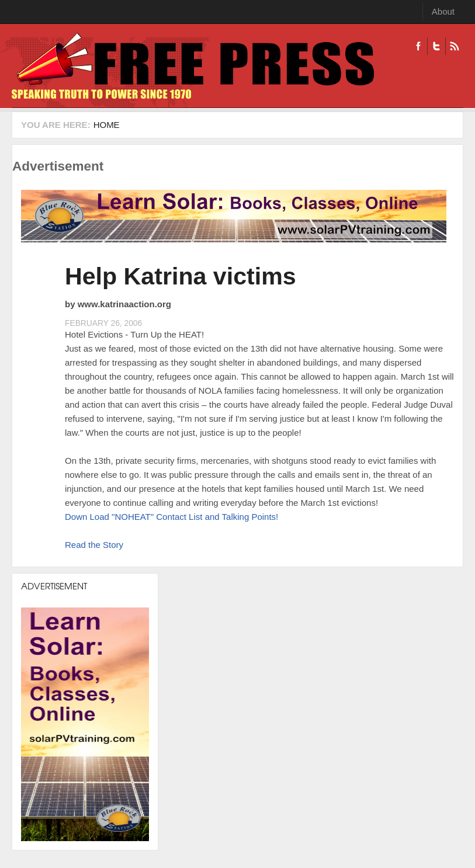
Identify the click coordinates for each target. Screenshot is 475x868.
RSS (454, 46)
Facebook (418, 46)
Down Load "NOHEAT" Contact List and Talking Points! (171, 517)
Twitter (436, 46)
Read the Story (94, 545)
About (443, 11)
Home (107, 125)
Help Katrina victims (181, 276)
